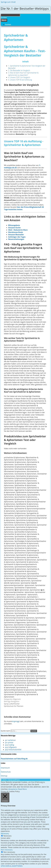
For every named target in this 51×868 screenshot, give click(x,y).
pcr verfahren (10, 740)
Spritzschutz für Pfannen (14, 706)
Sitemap (4, 776)
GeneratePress (14, 780)
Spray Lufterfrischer (12, 704)
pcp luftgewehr (11, 747)
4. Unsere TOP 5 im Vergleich (19, 77)
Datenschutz (6, 772)
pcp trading (10, 745)
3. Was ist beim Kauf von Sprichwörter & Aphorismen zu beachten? (23, 74)
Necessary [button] (5, 833)
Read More (22, 789)
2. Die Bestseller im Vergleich (19, 70)
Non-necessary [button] (7, 850)
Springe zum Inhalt (8, 2)
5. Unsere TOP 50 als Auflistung (20, 80)
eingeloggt (16, 721)
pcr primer (9, 743)
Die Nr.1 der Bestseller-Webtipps (25, 9)
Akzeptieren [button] (13, 789)
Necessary (7, 836)
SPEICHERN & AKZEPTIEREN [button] (12, 866)
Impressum (5, 768)
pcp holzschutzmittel (13, 750)
